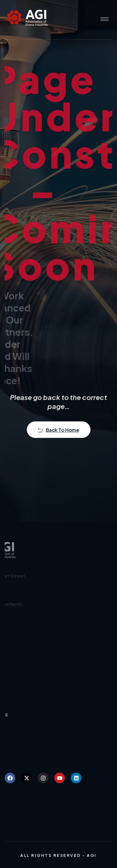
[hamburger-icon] (105, 19)
